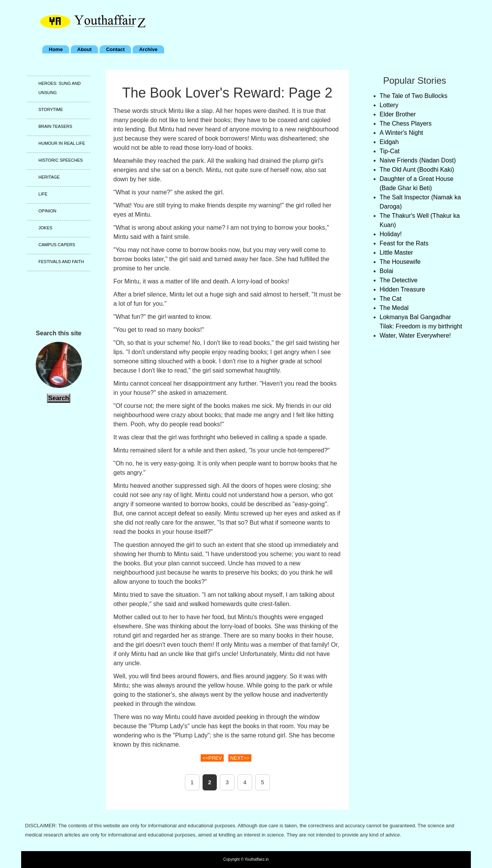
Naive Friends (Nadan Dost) (418, 160)
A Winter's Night (401, 133)
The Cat (391, 299)
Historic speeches (61, 160)
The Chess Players (406, 123)
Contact (115, 49)
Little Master (396, 253)
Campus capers (57, 245)
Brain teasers (55, 126)
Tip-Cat (390, 151)
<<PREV (212, 758)
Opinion (47, 211)
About (85, 49)
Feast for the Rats (404, 243)
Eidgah (389, 142)
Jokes (45, 228)
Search (59, 398)
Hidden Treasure (402, 289)
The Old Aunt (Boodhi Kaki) (417, 170)
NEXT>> (240, 758)
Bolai (387, 271)
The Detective (399, 280)
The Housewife (400, 262)
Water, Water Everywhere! (416, 335)
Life (43, 194)
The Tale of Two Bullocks (414, 96)
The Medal (394, 308)
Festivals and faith (61, 262)
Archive (148, 49)
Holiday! (391, 234)
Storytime (51, 109)
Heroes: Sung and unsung (60, 88)
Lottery (389, 105)
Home (56, 49)
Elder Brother (398, 114)
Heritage (49, 177)
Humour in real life (62, 143)
